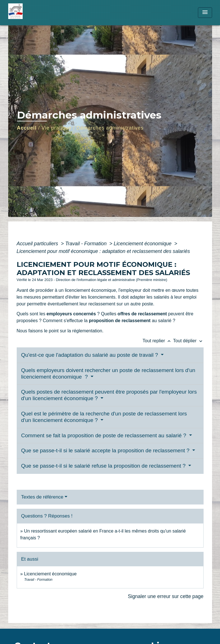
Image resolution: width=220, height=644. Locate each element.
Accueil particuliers (38, 244)
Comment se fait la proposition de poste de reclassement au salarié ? (104, 435)
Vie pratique (57, 128)
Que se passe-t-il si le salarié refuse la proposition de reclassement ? (104, 466)
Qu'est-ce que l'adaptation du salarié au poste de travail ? (90, 355)
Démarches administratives (110, 128)
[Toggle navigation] (205, 13)
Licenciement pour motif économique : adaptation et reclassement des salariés (103, 251)
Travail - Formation (86, 244)
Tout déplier (188, 341)
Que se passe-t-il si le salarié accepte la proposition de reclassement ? (106, 450)
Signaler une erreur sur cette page (166, 596)
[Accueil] (44, 13)
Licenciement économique (143, 244)
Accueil (27, 128)
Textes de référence (42, 497)
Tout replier (158, 341)
